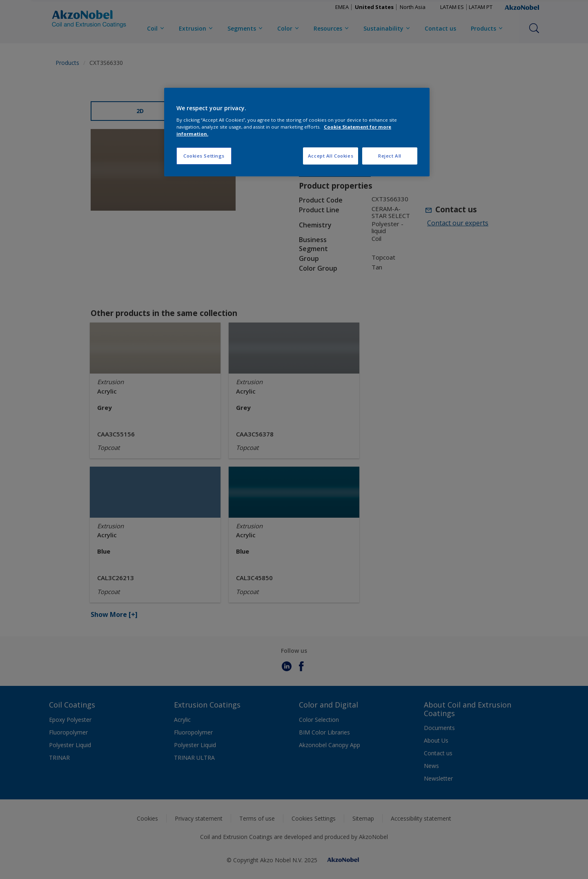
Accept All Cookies (331, 156)
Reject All (390, 156)
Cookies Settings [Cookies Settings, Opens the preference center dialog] (204, 156)
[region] (297, 132)
